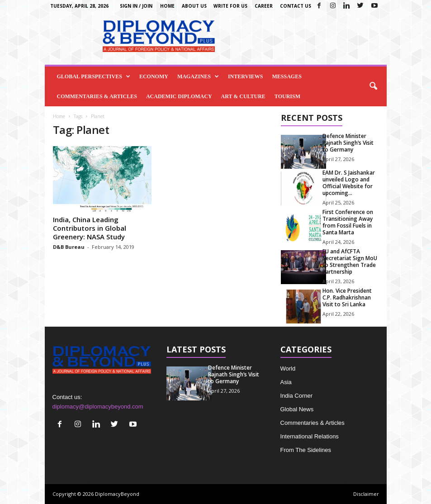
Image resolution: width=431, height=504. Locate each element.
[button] (373, 86)
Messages (287, 76)
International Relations (310, 436)
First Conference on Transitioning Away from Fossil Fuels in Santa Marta (348, 222)
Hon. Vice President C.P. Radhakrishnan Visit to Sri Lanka (347, 297)
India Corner (297, 396)
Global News (297, 409)
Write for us (230, 6)
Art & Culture (243, 96)
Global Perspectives (94, 76)
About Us (194, 6)
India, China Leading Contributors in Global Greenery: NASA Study (90, 228)
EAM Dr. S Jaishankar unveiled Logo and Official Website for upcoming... (349, 183)
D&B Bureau (69, 247)
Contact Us (296, 6)
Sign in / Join (136, 6)
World (288, 368)
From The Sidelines (306, 450)
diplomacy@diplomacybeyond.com (98, 407)
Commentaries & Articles (97, 96)
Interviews (246, 76)
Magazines (198, 76)
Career (264, 6)
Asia (286, 382)
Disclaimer (366, 494)
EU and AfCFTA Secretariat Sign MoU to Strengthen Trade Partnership (350, 262)
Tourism (287, 96)
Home (167, 6)
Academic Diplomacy (179, 96)
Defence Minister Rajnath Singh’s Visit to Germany (348, 143)
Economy (154, 76)
